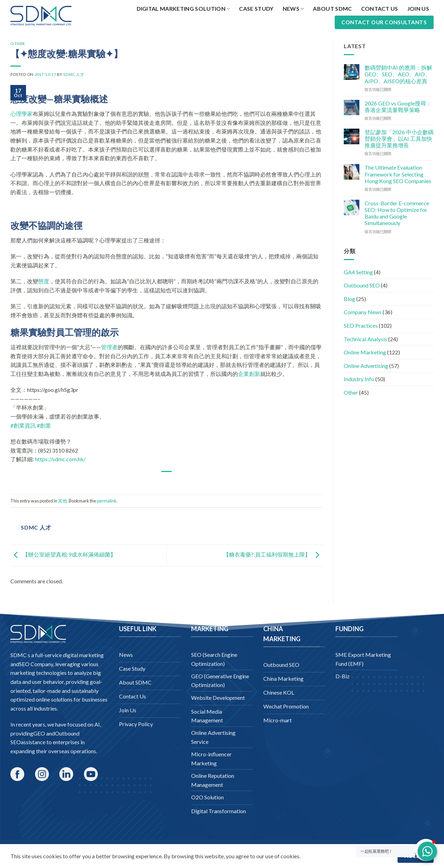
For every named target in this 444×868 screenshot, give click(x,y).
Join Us (418, 8)
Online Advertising (366, 366)
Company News (363, 312)
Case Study (256, 8)
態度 (44, 281)
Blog (349, 299)
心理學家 (22, 114)
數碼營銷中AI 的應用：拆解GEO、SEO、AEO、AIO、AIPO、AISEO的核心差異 (398, 74)
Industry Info (359, 379)
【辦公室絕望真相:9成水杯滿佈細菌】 (63, 554)
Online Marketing (365, 352)
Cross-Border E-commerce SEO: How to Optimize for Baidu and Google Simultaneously (397, 213)
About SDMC (332, 8)
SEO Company (36, 664)
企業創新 (249, 374)
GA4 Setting (358, 272)
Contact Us (380, 8)
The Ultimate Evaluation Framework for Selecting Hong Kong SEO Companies (398, 174)
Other (18, 44)
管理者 (109, 347)
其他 (62, 501)
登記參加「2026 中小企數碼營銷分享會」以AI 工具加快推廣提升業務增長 (399, 139)
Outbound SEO (362, 285)
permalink (107, 501)
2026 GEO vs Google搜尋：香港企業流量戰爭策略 (398, 106)
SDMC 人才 (74, 74)
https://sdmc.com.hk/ (60, 459)
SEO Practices (361, 325)
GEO (39, 733)
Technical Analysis (365, 339)
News (293, 9)
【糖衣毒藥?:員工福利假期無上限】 (273, 554)
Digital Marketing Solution (183, 9)
